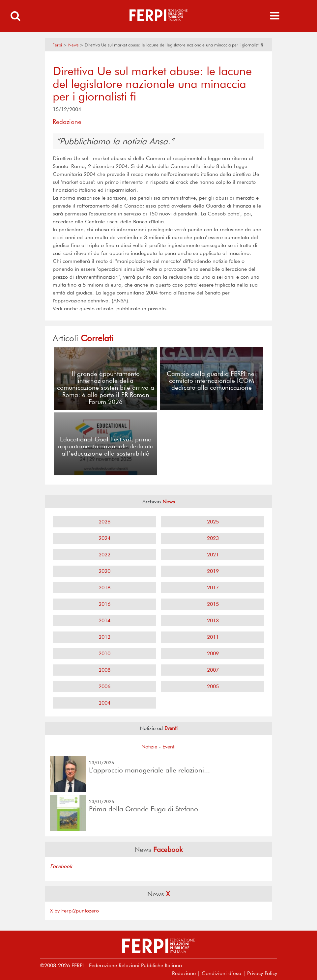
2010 (104, 653)
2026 (104, 522)
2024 (104, 538)
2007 (213, 670)
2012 (104, 637)
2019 (213, 571)
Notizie (149, 747)
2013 (213, 620)
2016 (104, 604)
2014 (104, 620)
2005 (213, 686)
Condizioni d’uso (221, 973)
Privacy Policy (262, 973)
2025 (213, 522)
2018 (104, 588)
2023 (213, 538)
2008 (104, 670)
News (73, 45)
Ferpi (57, 45)
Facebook (61, 866)
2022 (104, 555)
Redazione (184, 973)
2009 (213, 653)
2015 (213, 604)
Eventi (169, 747)
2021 (213, 555)
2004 (104, 703)
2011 (213, 637)
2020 (104, 571)
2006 (104, 686)
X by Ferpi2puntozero (74, 911)
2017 (213, 588)
